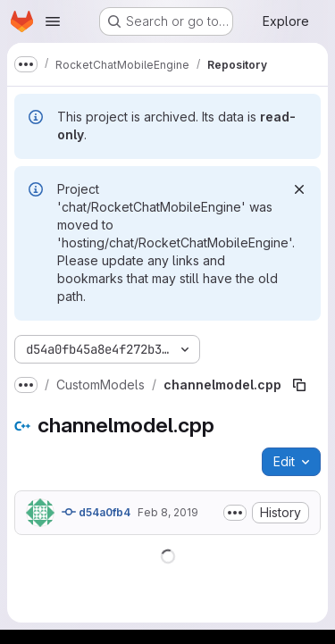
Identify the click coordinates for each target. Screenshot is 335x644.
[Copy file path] (299, 385)
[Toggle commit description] (235, 513)
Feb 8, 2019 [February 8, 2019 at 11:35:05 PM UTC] (168, 512)
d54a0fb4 (96, 512)
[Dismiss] (299, 189)
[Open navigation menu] (53, 21)
